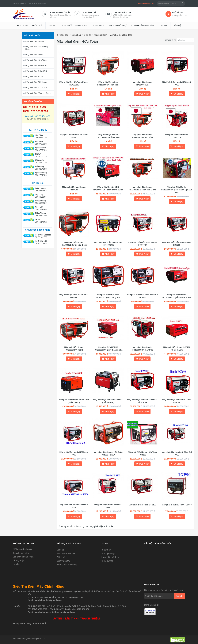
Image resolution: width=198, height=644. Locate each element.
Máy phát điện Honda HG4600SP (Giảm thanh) (74, 401)
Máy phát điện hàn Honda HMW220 (177, 136)
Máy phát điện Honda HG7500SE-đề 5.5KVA (142, 401)
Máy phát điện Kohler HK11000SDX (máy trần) (108, 83)
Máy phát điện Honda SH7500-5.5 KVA (177, 453)
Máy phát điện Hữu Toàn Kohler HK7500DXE (108, 244)
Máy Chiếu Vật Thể (36, 624)
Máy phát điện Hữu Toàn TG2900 (177, 505)
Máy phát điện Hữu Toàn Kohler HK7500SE (74, 83)
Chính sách (98, 25)
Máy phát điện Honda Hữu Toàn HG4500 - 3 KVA (108, 453)
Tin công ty (106, 550)
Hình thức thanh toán (74, 25)
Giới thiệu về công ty (22, 549)
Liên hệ (177, 25)
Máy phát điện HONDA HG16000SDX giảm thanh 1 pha (108, 349)
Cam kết (52, 25)
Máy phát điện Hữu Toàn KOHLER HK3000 (142, 296)
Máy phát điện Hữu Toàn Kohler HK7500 (177, 244)
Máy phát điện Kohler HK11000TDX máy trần (142, 136)
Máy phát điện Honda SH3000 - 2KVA (74, 136)
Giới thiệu (38, 25)
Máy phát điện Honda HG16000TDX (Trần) (74, 349)
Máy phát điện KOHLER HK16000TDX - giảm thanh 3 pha (108, 188)
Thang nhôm (19, 624)
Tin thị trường (107, 561)
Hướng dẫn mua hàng (143, 25)
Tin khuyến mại (108, 553)
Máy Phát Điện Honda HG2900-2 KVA (177, 83)
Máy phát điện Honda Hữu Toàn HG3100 (142, 453)
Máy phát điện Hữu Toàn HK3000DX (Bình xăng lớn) (108, 296)
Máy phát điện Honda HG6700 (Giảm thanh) (177, 349)
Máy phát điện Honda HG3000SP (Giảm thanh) (108, 401)
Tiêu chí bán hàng (21, 553)
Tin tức (164, 25)
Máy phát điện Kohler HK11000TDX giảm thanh (108, 136)
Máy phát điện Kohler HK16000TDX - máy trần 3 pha (142, 188)
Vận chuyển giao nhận (23, 557)
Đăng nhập (150, 3)
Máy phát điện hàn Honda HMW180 (74, 188)
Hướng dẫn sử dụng (110, 557)
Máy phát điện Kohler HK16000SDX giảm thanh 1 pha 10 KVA (177, 190)
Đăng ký (142, 3)
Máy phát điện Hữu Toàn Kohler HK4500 (74, 296)
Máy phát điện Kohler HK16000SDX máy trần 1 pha (74, 244)
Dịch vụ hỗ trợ (118, 25)
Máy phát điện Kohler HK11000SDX (142, 83)
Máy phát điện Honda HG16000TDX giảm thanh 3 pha (177, 296)
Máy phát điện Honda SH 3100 (142, 505)
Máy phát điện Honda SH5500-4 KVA (74, 506)
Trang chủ (21, 25)
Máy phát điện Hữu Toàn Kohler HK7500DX (142, 244)
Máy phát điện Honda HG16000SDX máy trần (142, 349)
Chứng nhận (19, 560)
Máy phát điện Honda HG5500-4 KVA (74, 453)
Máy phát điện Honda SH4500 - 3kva (108, 506)
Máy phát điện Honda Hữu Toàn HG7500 (177, 401)
